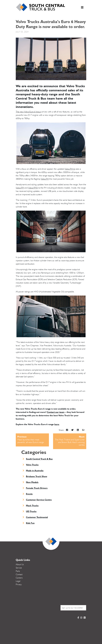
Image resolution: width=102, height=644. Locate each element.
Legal (18, 581)
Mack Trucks (32, 506)
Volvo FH (45, 179)
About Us (20, 564)
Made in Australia (35, 471)
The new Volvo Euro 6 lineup (28, 112)
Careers (19, 578)
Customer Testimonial (37, 517)
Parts (18, 571)
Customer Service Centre (39, 500)
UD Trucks (31, 511)
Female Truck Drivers (37, 488)
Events (29, 494)
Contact (19, 574)
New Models (32, 482)
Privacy (19, 584)
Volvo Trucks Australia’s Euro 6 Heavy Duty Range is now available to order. (51, 24)
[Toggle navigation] (82, 8)
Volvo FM (20, 188)
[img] (67, 430)
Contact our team (56, 412)
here (57, 424)
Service (19, 568)
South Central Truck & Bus (39, 459)
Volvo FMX (33, 188)
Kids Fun (30, 523)
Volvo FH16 (70, 169)
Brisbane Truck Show (37, 476)
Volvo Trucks (32, 465)
